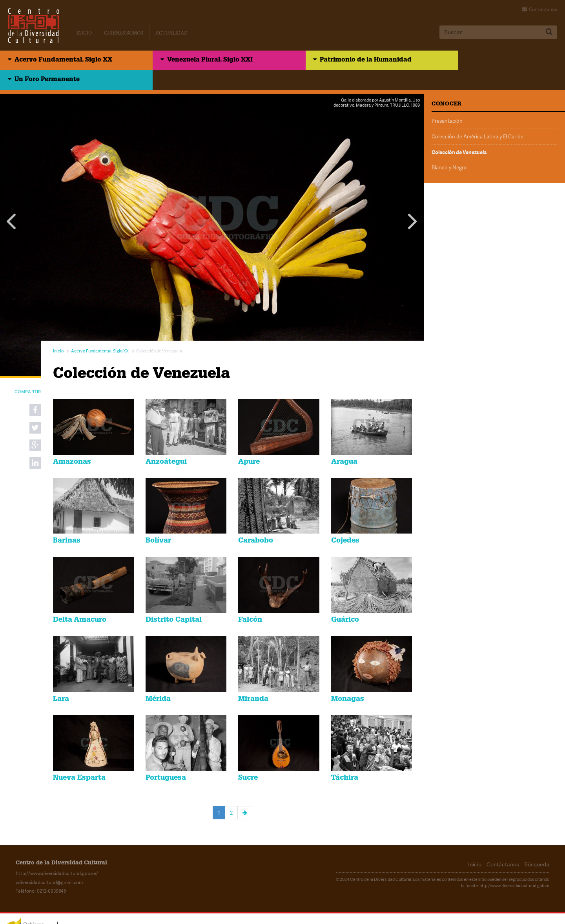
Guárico (345, 601)
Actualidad (171, 33)
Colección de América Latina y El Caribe (478, 117)
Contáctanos (543, 9)
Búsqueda (537, 845)
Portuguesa (166, 759)
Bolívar (158, 522)
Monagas (348, 680)
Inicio (84, 33)
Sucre (248, 759)
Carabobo (256, 522)
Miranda (253, 680)
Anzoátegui (166, 443)
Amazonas (72, 443)
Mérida (158, 680)
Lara (61, 680)
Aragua (344, 443)
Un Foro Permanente (471, 61)
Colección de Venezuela (459, 132)
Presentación (447, 102)
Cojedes (345, 522)
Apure (249, 443)
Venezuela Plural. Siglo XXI (199, 61)
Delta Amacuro (80, 601)
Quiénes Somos (124, 33)
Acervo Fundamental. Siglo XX (63, 61)
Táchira (345, 759)
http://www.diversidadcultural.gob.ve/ (57, 855)
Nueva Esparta (79, 759)
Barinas (67, 522)
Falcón (250, 601)
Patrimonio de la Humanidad (343, 61)
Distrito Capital (174, 601)
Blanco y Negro (449, 147)
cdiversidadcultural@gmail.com (49, 863)
